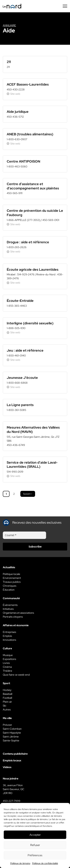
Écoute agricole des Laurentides (33, 269)
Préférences (35, 855)
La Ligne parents (20, 405)
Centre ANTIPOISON (23, 161)
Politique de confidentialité (45, 863)
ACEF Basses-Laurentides (28, 84)
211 (9, 62)
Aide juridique (18, 112)
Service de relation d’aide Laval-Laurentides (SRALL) (32, 465)
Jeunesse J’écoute (22, 378)
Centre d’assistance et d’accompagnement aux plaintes (33, 186)
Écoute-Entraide (20, 301)
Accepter (35, 835)
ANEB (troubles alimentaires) (30, 134)
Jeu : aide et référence (25, 350)
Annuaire (9, 25)
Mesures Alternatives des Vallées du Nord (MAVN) (33, 430)
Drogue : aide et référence (28, 242)
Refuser (35, 845)
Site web (13, 94)
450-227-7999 (12, 801)
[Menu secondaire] (65, 6)
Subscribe (35, 547)
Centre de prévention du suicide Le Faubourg (35, 213)
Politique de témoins (20, 863)
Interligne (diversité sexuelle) (30, 323)
